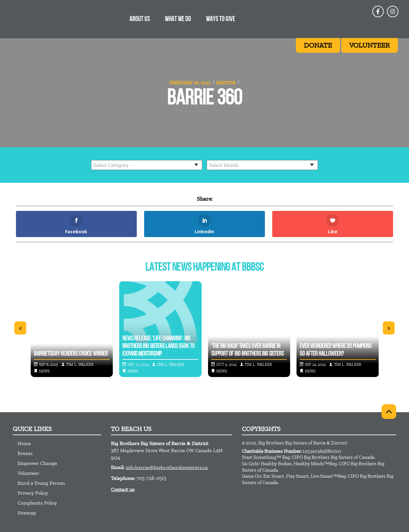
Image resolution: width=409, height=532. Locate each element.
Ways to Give (221, 19)
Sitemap (27, 513)
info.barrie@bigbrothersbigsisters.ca (167, 467)
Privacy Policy (33, 493)
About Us (140, 19)
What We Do (178, 19)
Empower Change (37, 463)
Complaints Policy (37, 503)
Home (24, 443)
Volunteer (28, 473)
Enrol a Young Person (41, 483)
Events (25, 453)
